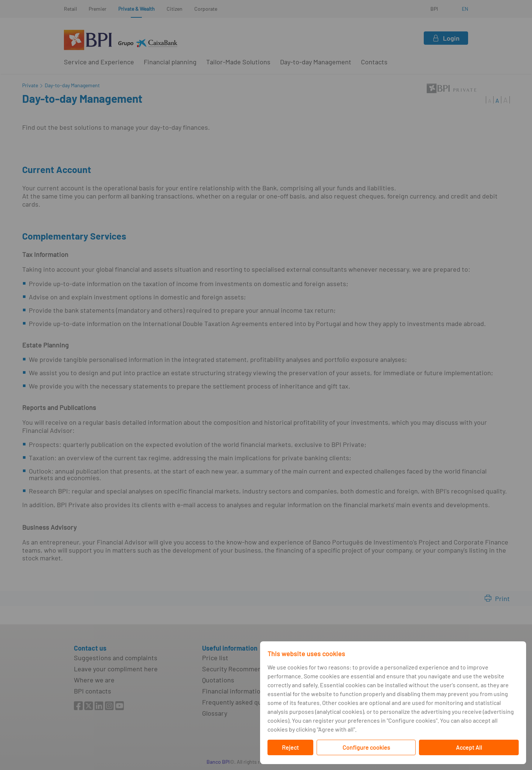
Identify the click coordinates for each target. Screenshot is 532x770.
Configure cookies (366, 747)
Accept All (469, 747)
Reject (290, 747)
